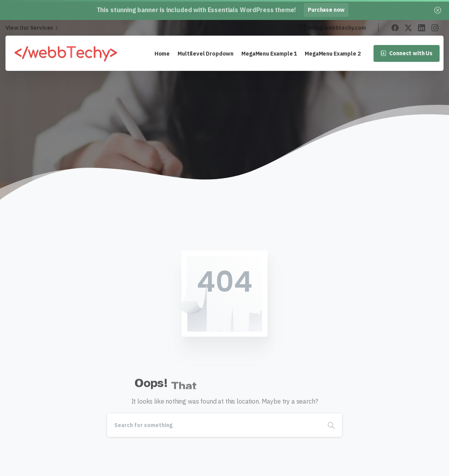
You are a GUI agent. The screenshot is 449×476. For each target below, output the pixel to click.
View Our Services (33, 28)
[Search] (214, 425)
